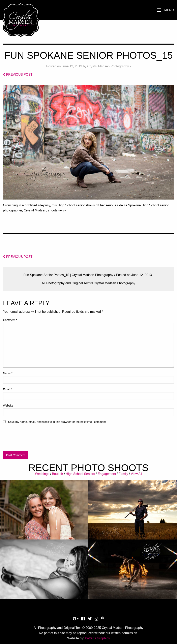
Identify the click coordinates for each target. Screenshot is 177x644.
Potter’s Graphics (97, 638)
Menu (169, 10)
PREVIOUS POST (18, 75)
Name (8, 373)
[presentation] (34, 439)
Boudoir (57, 474)
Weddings (42, 474)
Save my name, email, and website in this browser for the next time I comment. (57, 422)
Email (7, 389)
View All (136, 474)
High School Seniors (80, 474)
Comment (10, 320)
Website (8, 406)
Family (123, 474)
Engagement (107, 474)
